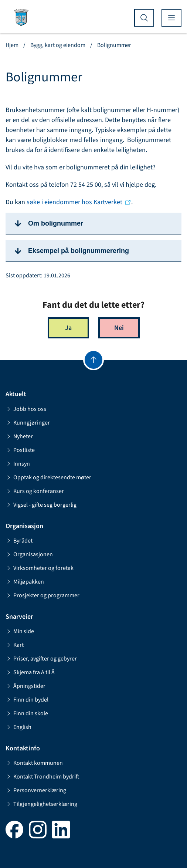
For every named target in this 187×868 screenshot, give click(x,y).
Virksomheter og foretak (40, 568)
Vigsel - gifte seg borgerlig (41, 505)
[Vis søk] (144, 18)
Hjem (12, 45)
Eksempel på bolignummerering (79, 251)
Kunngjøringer (28, 423)
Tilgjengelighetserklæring (41, 804)
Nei (119, 328)
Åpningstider (25, 686)
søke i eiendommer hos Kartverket (74, 202)
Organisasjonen (29, 554)
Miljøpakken (25, 582)
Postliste (20, 450)
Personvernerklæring (36, 790)
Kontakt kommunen (34, 763)
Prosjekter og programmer (42, 595)
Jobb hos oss (26, 409)
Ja (68, 328)
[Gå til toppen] (93, 360)
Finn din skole (27, 713)
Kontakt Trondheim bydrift (42, 777)
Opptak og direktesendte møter (48, 477)
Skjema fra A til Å (30, 672)
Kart (15, 645)
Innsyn (18, 464)
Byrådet (19, 541)
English (18, 727)
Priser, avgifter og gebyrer (41, 659)
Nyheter (19, 436)
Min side (20, 631)
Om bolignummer (56, 223)
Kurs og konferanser (35, 491)
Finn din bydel (27, 700)
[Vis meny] (171, 18)
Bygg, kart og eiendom (58, 45)
